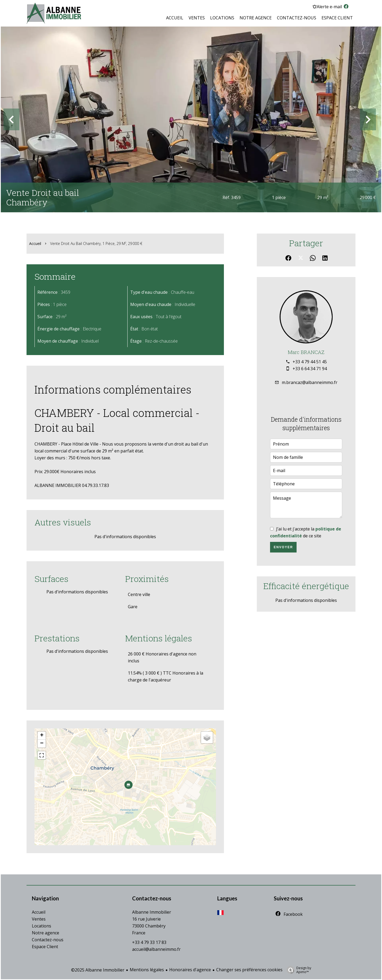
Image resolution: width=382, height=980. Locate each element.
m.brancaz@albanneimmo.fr (310, 382)
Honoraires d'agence (190, 970)
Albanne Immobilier (152, 912)
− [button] (42, 744)
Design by (298, 970)
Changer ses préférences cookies (249, 970)
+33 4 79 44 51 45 (310, 362)
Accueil (35, 243)
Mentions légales (147, 970)
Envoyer (283, 547)
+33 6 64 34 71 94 (310, 369)
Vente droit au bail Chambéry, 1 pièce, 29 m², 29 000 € (96, 243)
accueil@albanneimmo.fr (156, 949)
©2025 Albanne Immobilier (98, 970)
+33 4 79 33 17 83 (149, 942)
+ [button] (42, 736)
